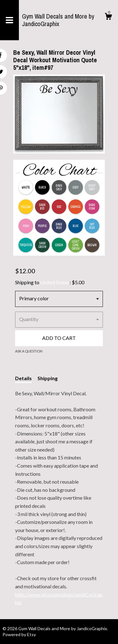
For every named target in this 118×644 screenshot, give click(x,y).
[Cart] (108, 17)
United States (55, 282)
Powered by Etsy (19, 634)
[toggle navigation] (9, 20)
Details (23, 378)
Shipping (48, 378)
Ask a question (29, 351)
